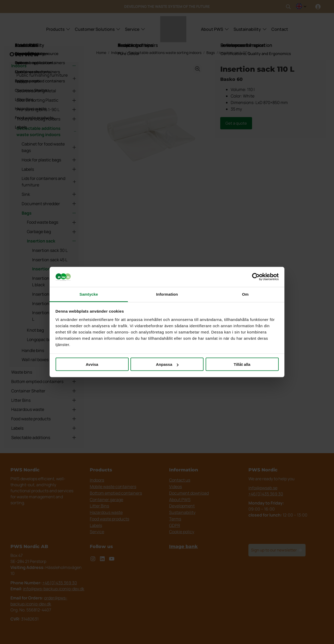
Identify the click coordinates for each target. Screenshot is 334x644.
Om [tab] (245, 294)
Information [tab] (167, 294)
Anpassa (167, 364)
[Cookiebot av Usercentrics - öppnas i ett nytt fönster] (256, 277)
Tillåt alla (242, 364)
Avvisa (92, 364)
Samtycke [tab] (89, 294)
